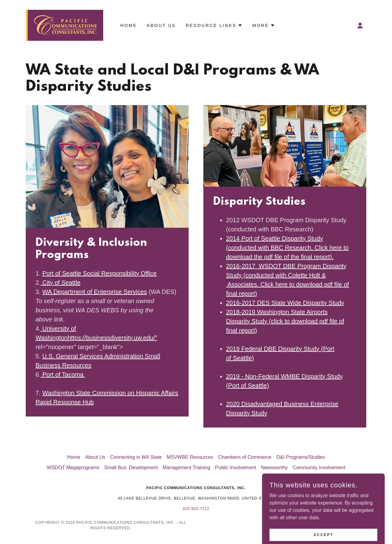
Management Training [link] (186, 468)
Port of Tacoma (63, 375)
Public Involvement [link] (236, 468)
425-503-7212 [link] (196, 509)
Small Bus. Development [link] (131, 468)
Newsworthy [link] (274, 468)
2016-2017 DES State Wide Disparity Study (285, 303)
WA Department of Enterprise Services (95, 292)
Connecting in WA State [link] (136, 457)
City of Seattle (61, 283)
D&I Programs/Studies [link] (300, 457)
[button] (360, 25)
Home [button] (74, 457)
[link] (64, 25)
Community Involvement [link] (319, 468)
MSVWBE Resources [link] (190, 457)
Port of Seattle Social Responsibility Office (99, 273)
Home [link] (129, 25)
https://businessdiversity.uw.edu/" (112, 338)
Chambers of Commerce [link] (245, 457)
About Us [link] (161, 25)
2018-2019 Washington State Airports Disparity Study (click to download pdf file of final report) (285, 321)
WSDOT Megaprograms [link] (73, 468)
